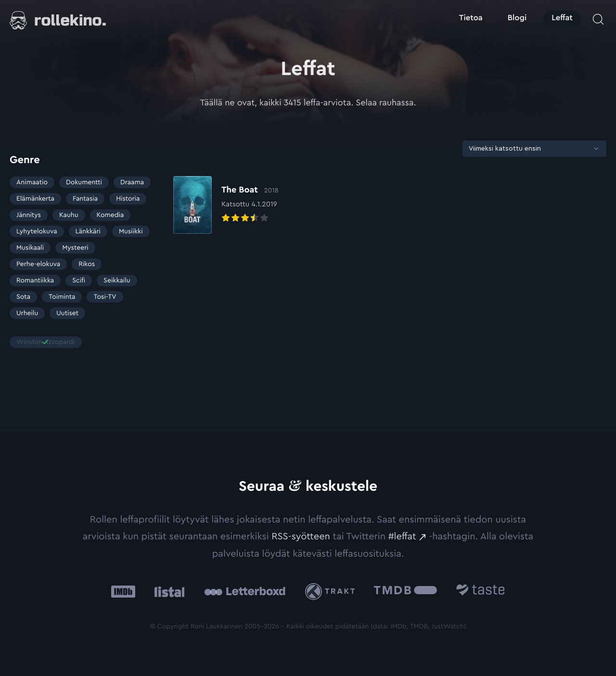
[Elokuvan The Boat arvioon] (226, 205)
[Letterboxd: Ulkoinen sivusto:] (245, 591)
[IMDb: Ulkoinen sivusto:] (123, 592)
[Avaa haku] (598, 19)
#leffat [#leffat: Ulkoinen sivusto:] (402, 536)
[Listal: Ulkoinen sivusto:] (167, 592)
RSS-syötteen (301, 536)
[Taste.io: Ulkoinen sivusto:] (481, 592)
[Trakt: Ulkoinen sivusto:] (332, 592)
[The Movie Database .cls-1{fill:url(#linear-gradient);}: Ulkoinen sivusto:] (405, 592)
